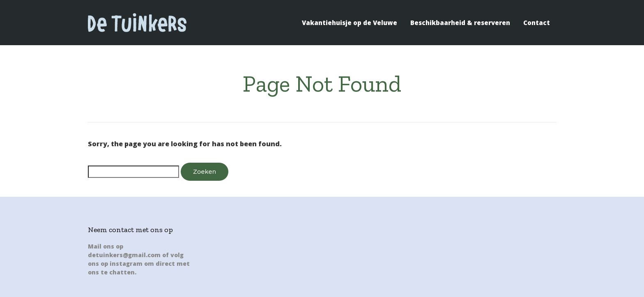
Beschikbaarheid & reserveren (460, 23)
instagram (126, 264)
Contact (537, 23)
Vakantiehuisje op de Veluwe (350, 23)
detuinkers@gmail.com (124, 255)
